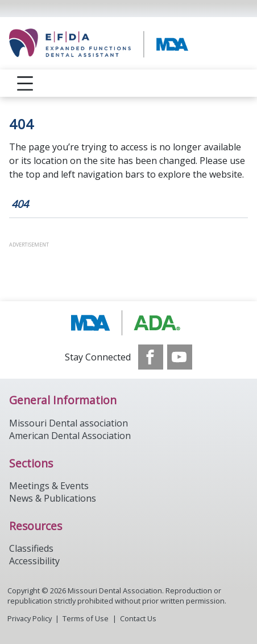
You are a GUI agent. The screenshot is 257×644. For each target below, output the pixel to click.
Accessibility (34, 561)
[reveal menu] (25, 83)
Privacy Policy (30, 618)
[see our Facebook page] (151, 357)
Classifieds (31, 548)
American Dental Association (70, 436)
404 (20, 204)
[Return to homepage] (128, 43)
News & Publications (53, 498)
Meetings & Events (49, 486)
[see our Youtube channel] (180, 357)
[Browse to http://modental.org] (129, 323)
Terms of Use (86, 618)
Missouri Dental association (69, 423)
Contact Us (138, 618)
